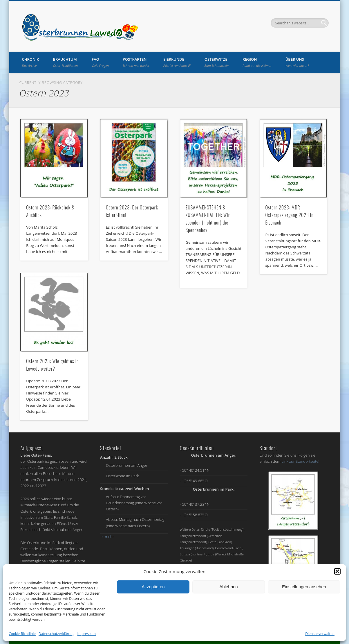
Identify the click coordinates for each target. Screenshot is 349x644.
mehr (107, 537)
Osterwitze (217, 62)
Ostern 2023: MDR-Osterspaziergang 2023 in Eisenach (289, 215)
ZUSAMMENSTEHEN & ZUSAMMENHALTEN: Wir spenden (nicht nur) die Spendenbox (208, 219)
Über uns (297, 62)
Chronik (31, 62)
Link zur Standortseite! (300, 461)
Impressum (87, 634)
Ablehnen (228, 587)
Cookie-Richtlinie (22, 634)
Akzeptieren (153, 587)
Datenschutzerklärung (57, 634)
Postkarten (136, 62)
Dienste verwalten (320, 634)
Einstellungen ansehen (304, 587)
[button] (337, 571)
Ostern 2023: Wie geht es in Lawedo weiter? (52, 365)
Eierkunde (177, 62)
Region (257, 62)
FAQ (100, 62)
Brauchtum (66, 62)
